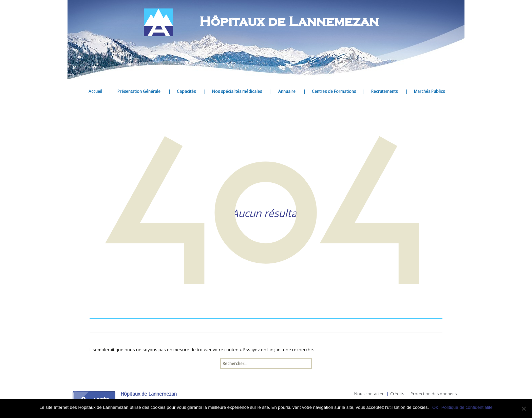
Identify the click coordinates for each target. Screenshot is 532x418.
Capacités (186, 91)
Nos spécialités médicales (237, 91)
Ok (435, 407)
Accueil (95, 91)
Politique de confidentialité (467, 407)
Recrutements (384, 91)
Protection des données (434, 394)
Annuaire (287, 91)
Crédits (397, 394)
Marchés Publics (429, 91)
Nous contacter (369, 394)
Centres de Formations (334, 91)
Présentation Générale (139, 91)
